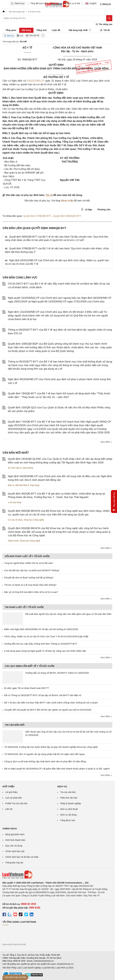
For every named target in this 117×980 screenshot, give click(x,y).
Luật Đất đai (48, 968)
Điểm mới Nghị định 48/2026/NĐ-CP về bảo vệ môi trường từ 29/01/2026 (41, 629)
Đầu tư (11, 485)
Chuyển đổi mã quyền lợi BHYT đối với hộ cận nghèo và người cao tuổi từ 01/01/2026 (48, 710)
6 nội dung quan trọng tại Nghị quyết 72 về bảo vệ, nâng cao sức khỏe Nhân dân (45, 651)
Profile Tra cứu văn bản (16, 803)
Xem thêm (106, 442)
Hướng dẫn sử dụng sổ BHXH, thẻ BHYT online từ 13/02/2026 (57, 673)
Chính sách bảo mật (15, 851)
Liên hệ (9, 809)
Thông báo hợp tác (14, 863)
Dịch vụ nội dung (68, 815)
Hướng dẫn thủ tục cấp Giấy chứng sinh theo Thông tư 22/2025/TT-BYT (41, 644)
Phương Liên (104, 210)
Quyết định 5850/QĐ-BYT (67, 216)
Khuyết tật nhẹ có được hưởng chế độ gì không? (29, 578)
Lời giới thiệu (11, 792)
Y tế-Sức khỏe (15, 502)
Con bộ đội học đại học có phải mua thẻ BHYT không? (32, 570)
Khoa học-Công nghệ (34, 520)
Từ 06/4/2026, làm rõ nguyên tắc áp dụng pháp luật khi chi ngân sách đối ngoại (44, 754)
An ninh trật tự (15, 468)
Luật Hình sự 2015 (65, 968)
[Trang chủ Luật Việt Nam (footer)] (57, 875)
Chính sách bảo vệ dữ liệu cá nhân (22, 857)
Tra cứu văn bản (68, 792)
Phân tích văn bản (69, 798)
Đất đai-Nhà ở (22, 485)
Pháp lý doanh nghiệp (71, 803)
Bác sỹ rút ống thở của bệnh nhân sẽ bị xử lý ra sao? (31, 592)
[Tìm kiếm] (109, 18)
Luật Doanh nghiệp (32, 968)
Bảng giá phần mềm (15, 834)
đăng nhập (67, 201)
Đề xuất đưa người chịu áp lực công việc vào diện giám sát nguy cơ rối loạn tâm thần (68, 614)
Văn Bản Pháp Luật (12, 968)
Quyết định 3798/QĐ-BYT (38, 216)
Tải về (49, 195)
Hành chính (13, 541)
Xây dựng (35, 485)
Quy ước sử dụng (14, 846)
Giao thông (28, 468)
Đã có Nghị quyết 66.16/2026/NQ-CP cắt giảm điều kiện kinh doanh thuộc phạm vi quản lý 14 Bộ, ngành (57, 769)
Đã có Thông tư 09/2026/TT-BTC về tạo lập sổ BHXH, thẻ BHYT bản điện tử (43, 695)
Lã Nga (86, 209)
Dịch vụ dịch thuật (69, 809)
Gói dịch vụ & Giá (72, 3)
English (91, 3)
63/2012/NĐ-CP (35, 81)
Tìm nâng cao (104, 24)
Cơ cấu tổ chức (15, 520)
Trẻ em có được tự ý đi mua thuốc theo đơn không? (30, 585)
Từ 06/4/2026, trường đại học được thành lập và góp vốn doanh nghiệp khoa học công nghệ (51, 747)
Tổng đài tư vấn (68, 820)
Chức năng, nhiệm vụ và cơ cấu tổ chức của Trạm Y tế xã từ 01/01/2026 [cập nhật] (46, 636)
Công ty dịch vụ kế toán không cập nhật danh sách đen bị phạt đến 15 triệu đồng (45, 761)
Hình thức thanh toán (15, 840)
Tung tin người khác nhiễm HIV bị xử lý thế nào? (29, 563)
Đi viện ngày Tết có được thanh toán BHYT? (27, 688)
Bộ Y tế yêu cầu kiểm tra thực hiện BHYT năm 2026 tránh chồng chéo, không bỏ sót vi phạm (51, 703)
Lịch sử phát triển (14, 798)
